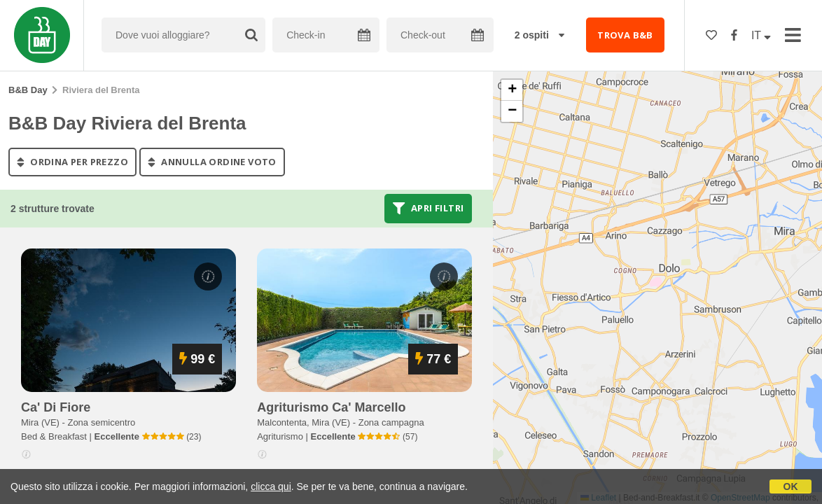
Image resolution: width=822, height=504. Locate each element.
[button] (512, 90)
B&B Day (28, 90)
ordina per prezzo (72, 162)
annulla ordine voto (212, 162)
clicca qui (271, 486)
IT (761, 35)
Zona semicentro (101, 422)
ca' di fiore (56, 407)
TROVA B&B (625, 35)
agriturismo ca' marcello (331, 407)
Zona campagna (391, 422)
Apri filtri (428, 209)
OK (791, 486)
